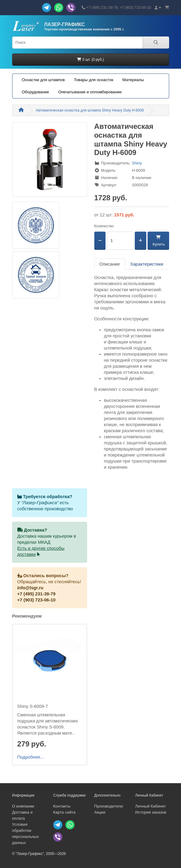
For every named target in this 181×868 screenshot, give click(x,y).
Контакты (62, 806)
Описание (110, 264)
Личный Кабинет (151, 806)
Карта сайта (64, 812)
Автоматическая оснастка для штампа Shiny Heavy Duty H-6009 (90, 110)
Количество (104, 226)
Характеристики (147, 264)
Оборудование (36, 92)
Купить (158, 241)
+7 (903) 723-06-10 (37, 600)
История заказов (151, 812)
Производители (109, 806)
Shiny (137, 163)
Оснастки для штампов (43, 80)
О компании (23, 806)
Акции (100, 812)
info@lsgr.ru (30, 588)
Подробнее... (31, 757)
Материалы (133, 80)
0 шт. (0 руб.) (90, 60)
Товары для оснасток (94, 80)
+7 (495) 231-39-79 (37, 594)
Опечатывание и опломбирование (90, 92)
